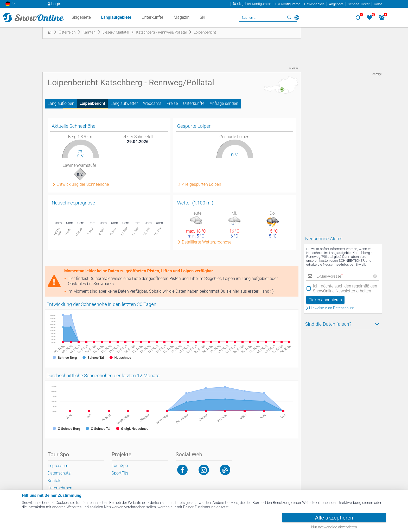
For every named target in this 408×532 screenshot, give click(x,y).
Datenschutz (59, 473)
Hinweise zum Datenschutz (331, 308)
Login (56, 4)
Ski (202, 17)
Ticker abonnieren (325, 300)
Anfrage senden (224, 103)
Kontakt (55, 481)
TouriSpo (120, 466)
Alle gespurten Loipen (202, 184)
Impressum (58, 466)
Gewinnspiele (314, 4)
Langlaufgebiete (116, 17)
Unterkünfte (194, 103)
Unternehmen (60, 488)
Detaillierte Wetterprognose (207, 242)
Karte (378, 4)
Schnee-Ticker (359, 4)
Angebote (336, 4)
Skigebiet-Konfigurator (254, 4)
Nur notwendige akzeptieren (334, 527)
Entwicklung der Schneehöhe (83, 184)
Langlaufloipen (61, 103)
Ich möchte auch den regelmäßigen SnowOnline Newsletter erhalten (345, 289)
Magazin (181, 17)
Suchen (289, 17)
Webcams (152, 103)
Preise (172, 103)
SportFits (120, 473)
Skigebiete (81, 17)
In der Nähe (297, 17)
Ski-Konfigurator (288, 4)
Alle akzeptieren (334, 518)
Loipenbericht (93, 103)
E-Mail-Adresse (330, 276)
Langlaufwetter (124, 103)
